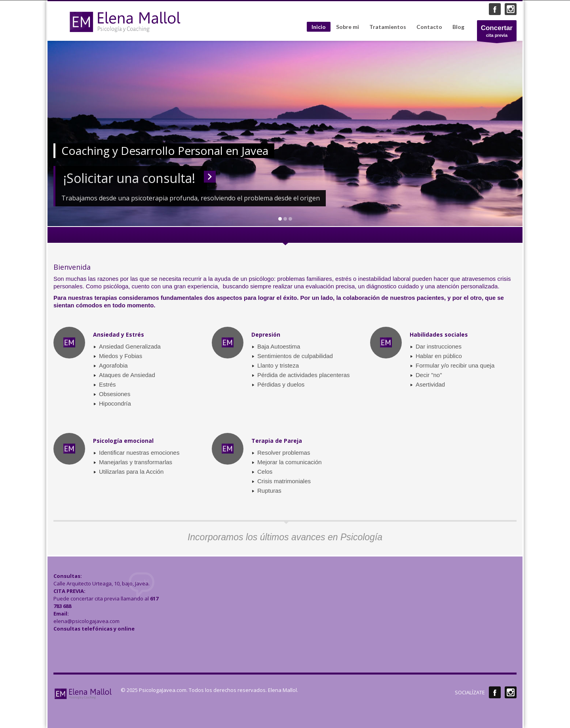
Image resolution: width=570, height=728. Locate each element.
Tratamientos (388, 27)
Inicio (319, 27)
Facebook (495, 9)
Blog (458, 27)
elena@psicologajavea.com (86, 621)
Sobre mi (348, 27)
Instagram (511, 9)
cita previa (497, 33)
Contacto (429, 27)
